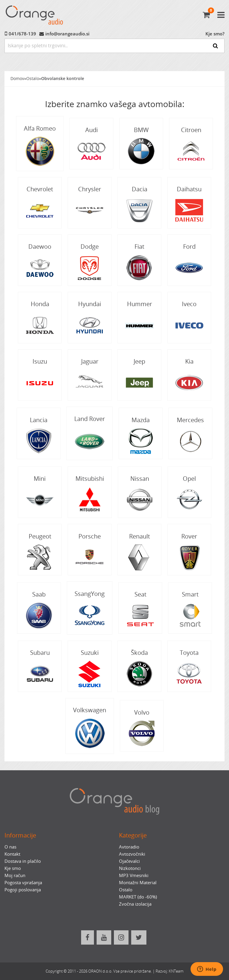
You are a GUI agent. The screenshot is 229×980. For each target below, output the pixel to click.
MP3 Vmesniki (134, 875)
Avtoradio (129, 847)
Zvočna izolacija (135, 904)
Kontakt (12, 854)
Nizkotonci (130, 868)
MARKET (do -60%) (138, 897)
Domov (17, 79)
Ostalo (33, 79)
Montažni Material (138, 882)
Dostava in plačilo (23, 861)
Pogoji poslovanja (23, 890)
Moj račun (15, 875)
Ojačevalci (129, 861)
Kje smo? (215, 34)
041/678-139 (22, 34)
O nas (10, 847)
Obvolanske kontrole (63, 79)
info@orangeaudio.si (67, 34)
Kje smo (13, 868)
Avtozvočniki (132, 854)
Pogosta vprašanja (23, 882)
